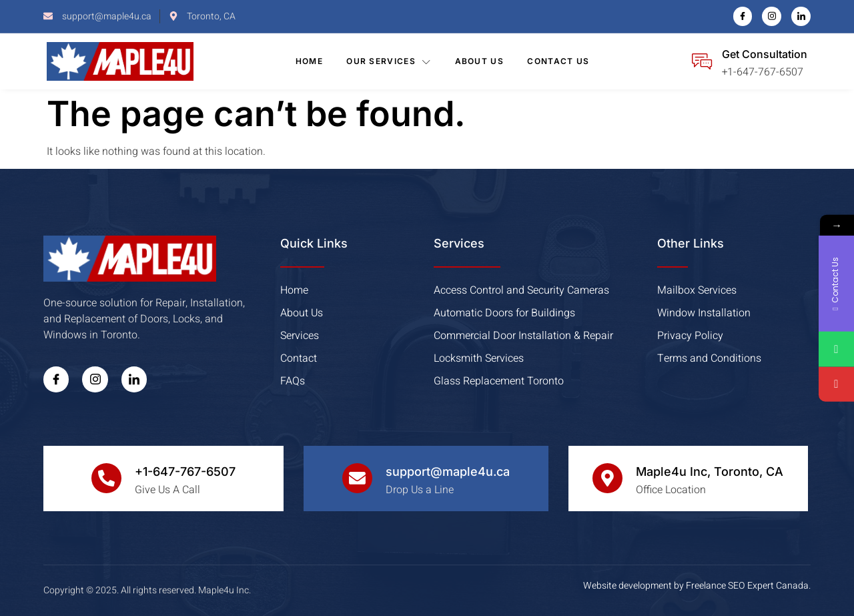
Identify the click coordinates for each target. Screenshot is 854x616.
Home (309, 61)
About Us (479, 61)
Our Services (389, 61)
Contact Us (559, 61)
